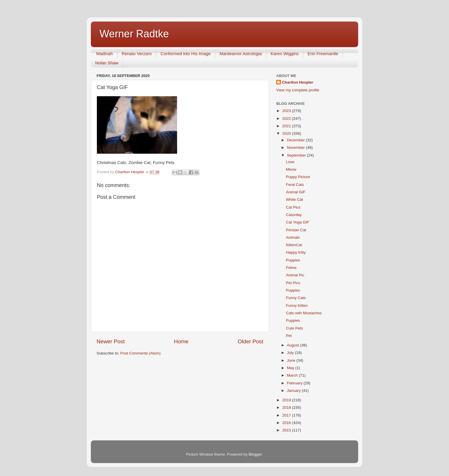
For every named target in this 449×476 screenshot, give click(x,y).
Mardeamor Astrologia (241, 54)
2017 (287, 415)
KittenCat (294, 245)
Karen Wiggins (285, 54)
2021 (287, 126)
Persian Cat (296, 230)
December (296, 140)
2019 (287, 400)
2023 (287, 111)
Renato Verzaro (137, 54)
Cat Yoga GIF (298, 222)
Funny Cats (296, 298)
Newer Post (111, 341)
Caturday (294, 215)
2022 (287, 118)
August (293, 345)
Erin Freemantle (323, 54)
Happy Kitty (296, 252)
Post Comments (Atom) (141, 353)
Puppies (293, 260)
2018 (287, 407)
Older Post (251, 341)
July (291, 353)
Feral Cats (295, 185)
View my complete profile (298, 90)
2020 (287, 133)
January (294, 391)
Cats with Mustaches (304, 313)
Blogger (255, 454)
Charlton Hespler (298, 82)
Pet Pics (293, 283)
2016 (287, 423)
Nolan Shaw (107, 63)
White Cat (294, 200)
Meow (291, 169)
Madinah (105, 54)
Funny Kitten (297, 306)
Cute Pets (294, 328)
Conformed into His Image (186, 54)
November (296, 148)
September (297, 155)
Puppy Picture (298, 177)
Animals (293, 237)
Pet (289, 336)
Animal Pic (295, 275)
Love (290, 162)
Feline (291, 268)
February (295, 383)
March (293, 375)
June (292, 360)
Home (181, 341)
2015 (287, 430)
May (291, 368)
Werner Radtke (134, 34)
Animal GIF (296, 192)
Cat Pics (293, 207)
